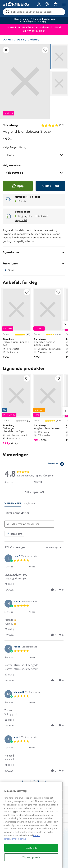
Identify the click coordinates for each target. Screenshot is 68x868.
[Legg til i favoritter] (45, 50)
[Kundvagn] (56, 4)
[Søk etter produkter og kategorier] (35, 12)
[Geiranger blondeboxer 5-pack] (16, 411)
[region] (31, 825)
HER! (42, 31)
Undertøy (33, 40)
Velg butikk (21, 220)
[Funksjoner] (34, 264)
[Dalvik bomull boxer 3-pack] (16, 325)
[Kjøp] (18, 186)
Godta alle (31, 848)
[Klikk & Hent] (50, 186)
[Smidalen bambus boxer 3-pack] (48, 325)
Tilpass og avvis (31, 857)
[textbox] (63, 549)
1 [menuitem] (30, 781)
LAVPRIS (8, 40)
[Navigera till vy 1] (59, 57)
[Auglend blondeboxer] (48, 410)
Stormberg (10, 125)
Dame (21, 40)
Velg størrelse (35, 173)
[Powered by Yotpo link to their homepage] (57, 464)
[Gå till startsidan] (16, 4)
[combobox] (54, 548)
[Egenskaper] (34, 252)
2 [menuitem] (34, 781)
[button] (10, 584)
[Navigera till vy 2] (59, 83)
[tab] (34, 492)
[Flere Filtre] (14, 534)
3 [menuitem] (38, 781)
